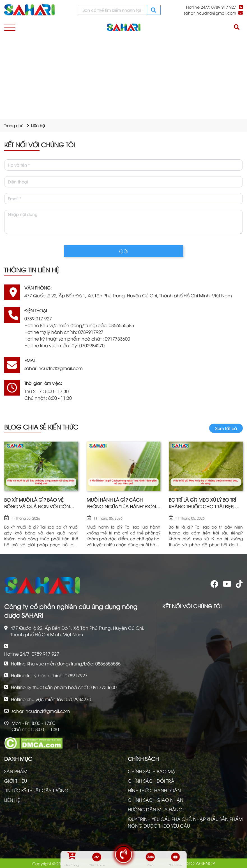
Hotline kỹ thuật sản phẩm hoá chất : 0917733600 (77, 339)
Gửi (124, 251)
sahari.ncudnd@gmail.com (210, 13)
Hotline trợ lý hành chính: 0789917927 (64, 332)
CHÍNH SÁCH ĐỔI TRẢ (151, 781)
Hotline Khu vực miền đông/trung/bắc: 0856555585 (79, 325)
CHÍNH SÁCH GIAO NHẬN (156, 800)
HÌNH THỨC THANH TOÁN (154, 790)
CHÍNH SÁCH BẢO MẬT (153, 771)
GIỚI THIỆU (16, 781)
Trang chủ (14, 125)
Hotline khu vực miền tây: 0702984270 (64, 345)
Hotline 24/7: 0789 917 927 (211, 7)
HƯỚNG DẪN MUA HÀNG (155, 809)
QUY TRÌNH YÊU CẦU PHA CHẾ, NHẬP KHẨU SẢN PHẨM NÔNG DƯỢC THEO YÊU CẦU (185, 822)
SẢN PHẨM (16, 771)
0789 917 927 (38, 318)
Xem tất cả (226, 428)
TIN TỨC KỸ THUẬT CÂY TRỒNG (36, 790)
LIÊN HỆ (12, 800)
